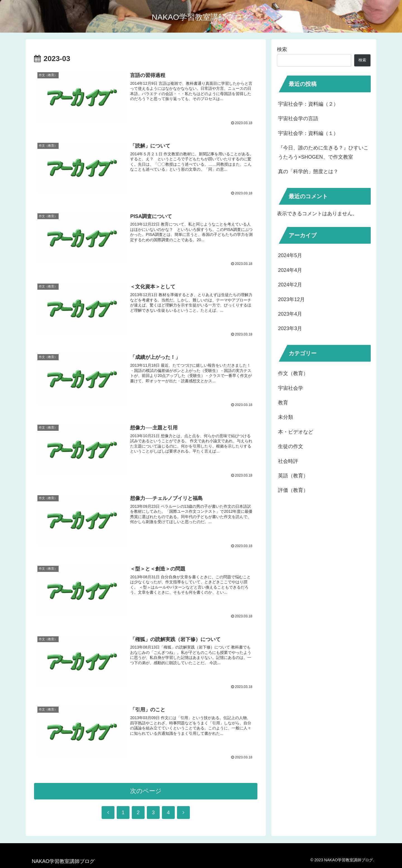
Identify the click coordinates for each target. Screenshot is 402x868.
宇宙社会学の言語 (298, 119)
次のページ (146, 793)
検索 (282, 49)
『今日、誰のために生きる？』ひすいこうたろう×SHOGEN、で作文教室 (323, 152)
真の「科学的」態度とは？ (308, 171)
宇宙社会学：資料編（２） (308, 104)
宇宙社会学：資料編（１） (308, 133)
